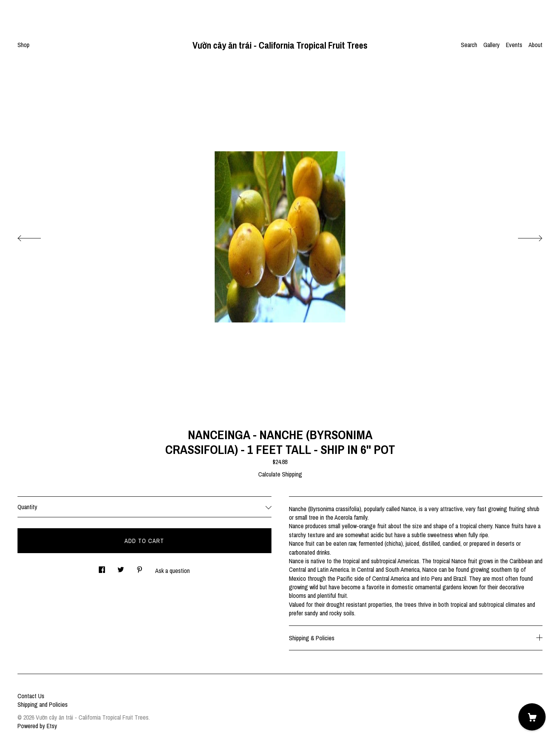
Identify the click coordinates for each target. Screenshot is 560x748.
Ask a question (172, 571)
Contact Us (31, 696)
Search (469, 45)
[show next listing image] (523, 236)
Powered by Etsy (37, 726)
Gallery (492, 45)
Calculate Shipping (280, 474)
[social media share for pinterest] (140, 567)
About (535, 45)
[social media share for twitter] (121, 567)
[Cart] (532, 717)
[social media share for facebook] (102, 567)
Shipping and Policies (43, 704)
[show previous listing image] (37, 236)
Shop (24, 45)
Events (514, 45)
